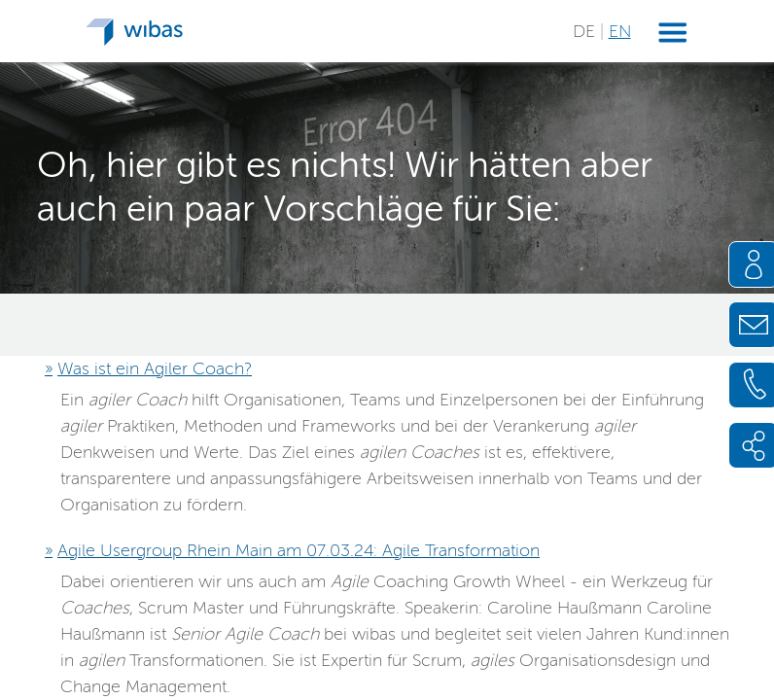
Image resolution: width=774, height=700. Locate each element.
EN (620, 31)
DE (586, 31)
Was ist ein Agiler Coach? (155, 368)
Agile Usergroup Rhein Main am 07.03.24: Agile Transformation (299, 550)
